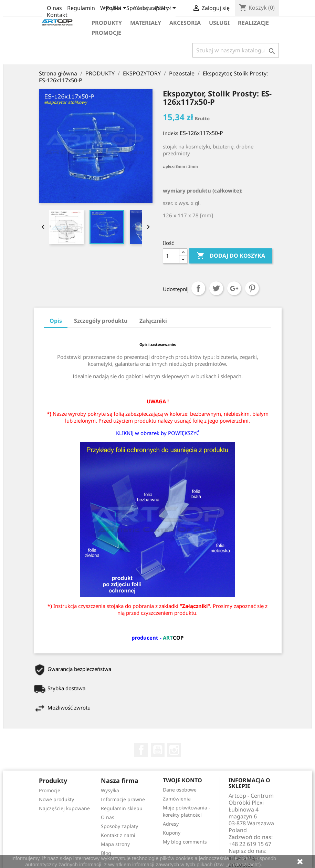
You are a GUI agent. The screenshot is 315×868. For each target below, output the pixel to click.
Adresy (171, 824)
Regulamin (81, 8)
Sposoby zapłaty (119, 826)
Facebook (141, 750)
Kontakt (57, 15)
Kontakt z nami (118, 835)
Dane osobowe (180, 790)
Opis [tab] (56, 321)
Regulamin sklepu (122, 808)
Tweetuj (216, 288)
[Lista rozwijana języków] (117, 9)
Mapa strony (115, 844)
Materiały (146, 23)
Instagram (174, 750)
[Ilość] (171, 256)
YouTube (158, 750)
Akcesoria (185, 23)
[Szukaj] (236, 50)
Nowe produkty (56, 799)
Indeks (171, 133)
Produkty (107, 23)
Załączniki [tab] (153, 321)
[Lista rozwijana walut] (167, 9)
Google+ (234, 288)
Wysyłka (110, 790)
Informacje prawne (123, 799)
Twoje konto (182, 780)
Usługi (219, 23)
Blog (106, 853)
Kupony (172, 833)
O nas (54, 8)
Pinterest (252, 288)
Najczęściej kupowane (64, 808)
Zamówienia (177, 799)
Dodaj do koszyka (231, 256)
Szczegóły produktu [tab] (101, 321)
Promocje (106, 33)
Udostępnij (198, 288)
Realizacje (253, 23)
